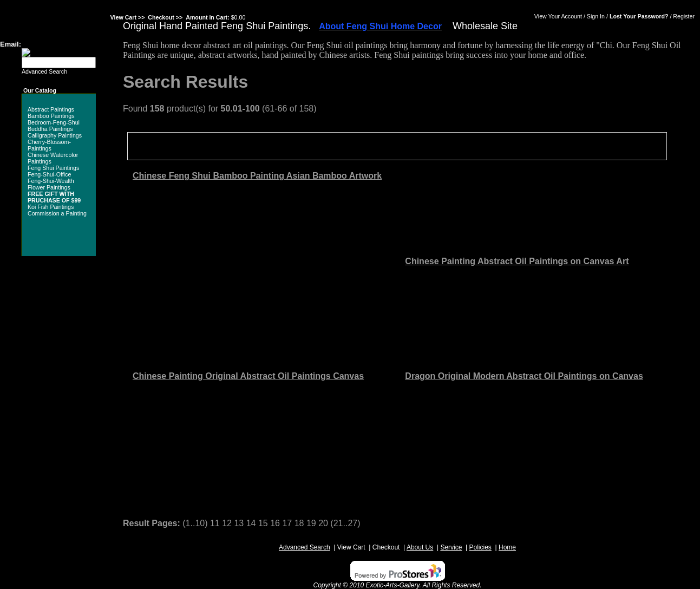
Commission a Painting (57, 213)
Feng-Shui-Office (49, 174)
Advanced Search (44, 71)
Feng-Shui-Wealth (51, 181)
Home (507, 547)
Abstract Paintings (51, 109)
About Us (420, 547)
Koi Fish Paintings (51, 207)
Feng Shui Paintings (53, 168)
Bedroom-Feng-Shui (54, 122)
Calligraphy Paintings (55, 135)
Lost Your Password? (639, 16)
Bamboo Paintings (51, 116)
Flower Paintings (49, 187)
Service (451, 547)
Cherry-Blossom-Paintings (49, 145)
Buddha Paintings (50, 129)
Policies (480, 547)
